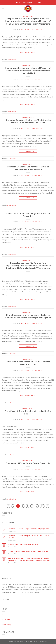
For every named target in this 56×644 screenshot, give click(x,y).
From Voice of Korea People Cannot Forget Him (28, 463)
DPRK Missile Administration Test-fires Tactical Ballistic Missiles (28, 363)
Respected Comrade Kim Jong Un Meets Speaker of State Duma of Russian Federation (28, 121)
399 (42, 506)
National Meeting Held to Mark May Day (23, 544)
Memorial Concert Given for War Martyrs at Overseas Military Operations (28, 168)
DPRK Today (6, 624)
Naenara (5, 615)
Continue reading (28, 52)
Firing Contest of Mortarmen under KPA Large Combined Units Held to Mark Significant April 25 (28, 316)
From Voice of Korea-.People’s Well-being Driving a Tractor (28, 412)
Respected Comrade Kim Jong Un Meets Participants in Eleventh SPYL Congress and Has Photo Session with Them (29, 559)
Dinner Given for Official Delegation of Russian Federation (28, 215)
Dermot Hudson (37, 30)
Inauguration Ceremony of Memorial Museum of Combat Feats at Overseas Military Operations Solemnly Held (28, 71)
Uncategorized (28, 16)
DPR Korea (6, 620)
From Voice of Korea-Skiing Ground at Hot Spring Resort (29, 529)
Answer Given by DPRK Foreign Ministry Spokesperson (28, 551)
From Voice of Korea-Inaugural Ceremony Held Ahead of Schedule (29, 537)
